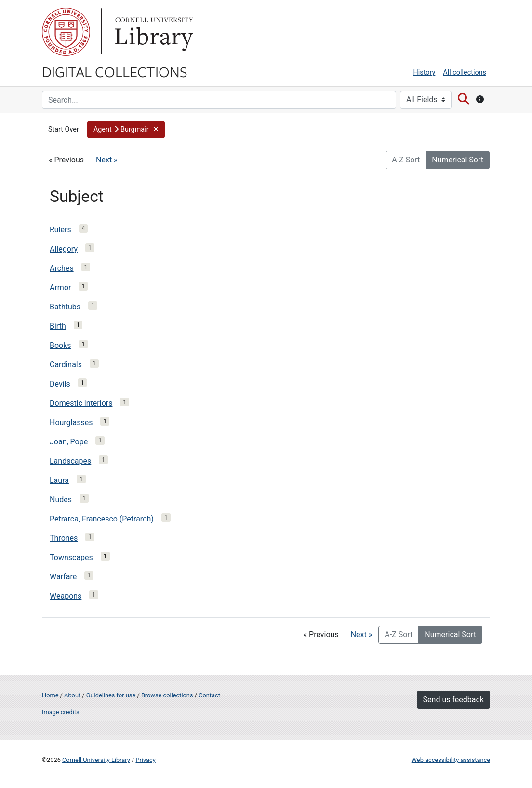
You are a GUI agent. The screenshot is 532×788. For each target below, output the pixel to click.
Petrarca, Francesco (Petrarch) (102, 519)
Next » (107, 160)
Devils (60, 384)
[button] (126, 130)
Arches (62, 268)
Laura (59, 480)
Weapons (66, 596)
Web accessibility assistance (451, 760)
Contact (209, 695)
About (72, 695)
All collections (465, 73)
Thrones (64, 538)
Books (60, 345)
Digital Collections (115, 71)
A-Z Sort (406, 160)
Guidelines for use (111, 695)
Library (153, 32)
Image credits (61, 712)
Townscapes (71, 557)
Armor (60, 287)
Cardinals (66, 365)
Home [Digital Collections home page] (50, 695)
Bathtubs (65, 307)
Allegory (64, 249)
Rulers (60, 230)
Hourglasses (71, 422)
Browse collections (167, 695)
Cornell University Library (96, 760)
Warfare (63, 577)
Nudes (61, 500)
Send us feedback (453, 700)
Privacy (145, 760)
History (425, 73)
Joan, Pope (69, 442)
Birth (58, 326)
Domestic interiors (81, 403)
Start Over (64, 129)
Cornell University (66, 32)
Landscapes (70, 461)
